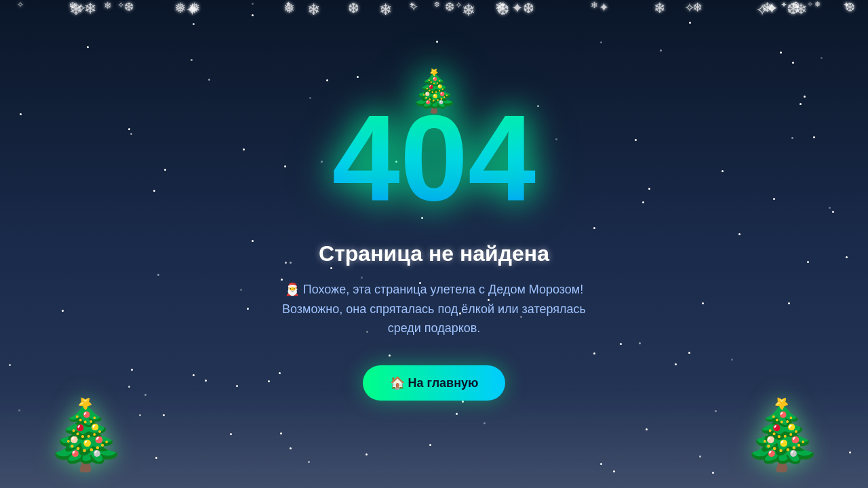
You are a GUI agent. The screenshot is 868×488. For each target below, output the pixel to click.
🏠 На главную (434, 383)
